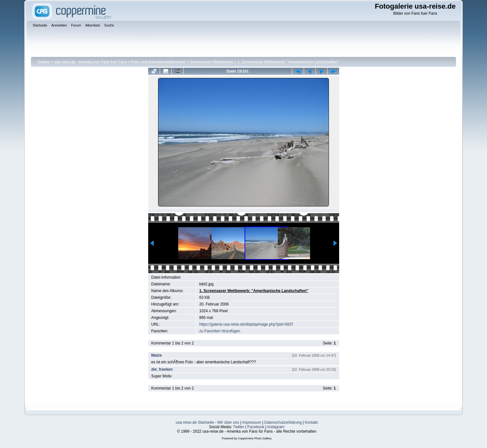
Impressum (252, 422)
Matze (157, 355)
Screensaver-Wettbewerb (212, 62)
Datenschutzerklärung (283, 422)
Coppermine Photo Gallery (255, 438)
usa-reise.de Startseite (195, 422)
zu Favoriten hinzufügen (220, 331)
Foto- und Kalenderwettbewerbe (158, 62)
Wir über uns (228, 422)
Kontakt (311, 422)
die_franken (162, 369)
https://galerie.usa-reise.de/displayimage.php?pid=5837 (246, 324)
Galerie (44, 62)
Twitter (239, 427)
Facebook (256, 427)
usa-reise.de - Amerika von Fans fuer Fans (91, 62)
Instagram (276, 427)
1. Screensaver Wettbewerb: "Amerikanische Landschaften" (288, 62)
